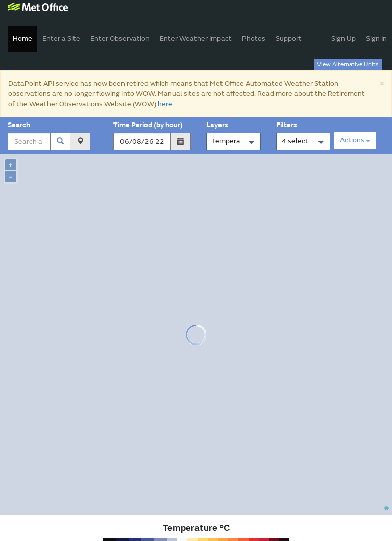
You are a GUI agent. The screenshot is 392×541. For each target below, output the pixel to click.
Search (20, 125)
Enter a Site (61, 39)
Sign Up (344, 39)
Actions (355, 140)
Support (289, 39)
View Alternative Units (348, 65)
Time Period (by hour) (148, 125)
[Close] (382, 83)
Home (22, 39)
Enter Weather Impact (196, 39)
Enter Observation (120, 39)
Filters (288, 125)
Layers (219, 125)
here (165, 104)
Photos (254, 39)
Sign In (376, 39)
